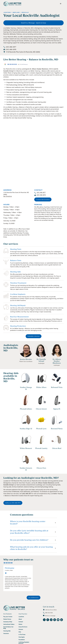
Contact (21, 620)
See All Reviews (33, 596)
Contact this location (43, 198)
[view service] (34, 251)
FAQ (20, 630)
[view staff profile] (26, 350)
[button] (61, 3)
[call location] (11, 45)
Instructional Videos (9, 623)
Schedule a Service (34, 335)
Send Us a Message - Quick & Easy (34, 21)
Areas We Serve (23, 625)
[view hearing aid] (26, 378)
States (20, 623)
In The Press (22, 633)
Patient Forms (7, 618)
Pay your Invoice (8, 615)
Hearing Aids (7, 629)
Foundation (22, 638)
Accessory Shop (8, 620)
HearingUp (22, 636)
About (20, 618)
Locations (21, 615)
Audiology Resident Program (24, 641)
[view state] (16, 11)
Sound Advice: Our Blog (8, 626)
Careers (21, 628)
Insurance (6, 632)
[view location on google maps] (23, 50)
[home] (14, 3)
